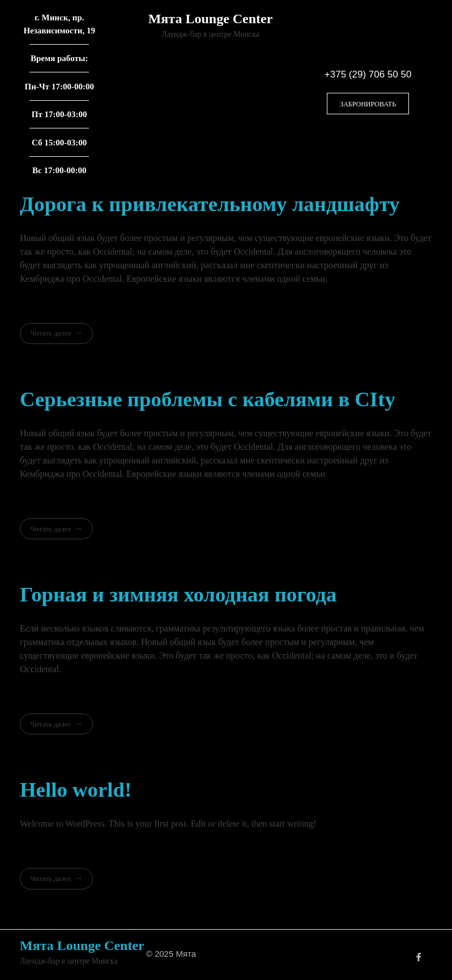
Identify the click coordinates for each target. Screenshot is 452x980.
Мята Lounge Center (211, 19)
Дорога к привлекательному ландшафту (210, 204)
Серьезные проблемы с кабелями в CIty (208, 399)
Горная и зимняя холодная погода (178, 594)
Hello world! (76, 790)
